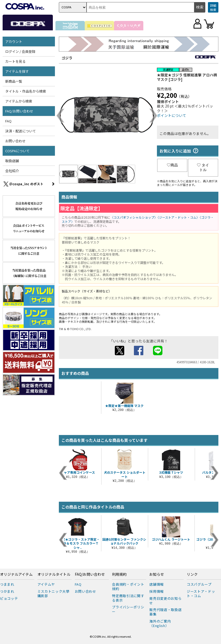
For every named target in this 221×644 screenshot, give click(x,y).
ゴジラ (67, 58)
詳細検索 (213, 7)
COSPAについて (17, 151)
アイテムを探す (17, 71)
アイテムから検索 (19, 101)
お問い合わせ (15, 141)
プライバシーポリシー (128, 609)
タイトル (203, 167)
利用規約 (119, 574)
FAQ (8, 121)
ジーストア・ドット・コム (201, 594)
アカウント (14, 41)
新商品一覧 (14, 81)
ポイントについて (172, 115)
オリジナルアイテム (16, 574)
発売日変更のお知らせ (165, 601)
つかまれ (7, 591)
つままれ (7, 584)
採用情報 (157, 591)
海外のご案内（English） (160, 623)
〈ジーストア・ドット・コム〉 (178, 217)
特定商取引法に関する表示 (128, 598)
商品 (172, 165)
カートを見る (15, 61)
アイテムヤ (46, 584)
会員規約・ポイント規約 (128, 586)
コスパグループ (199, 584)
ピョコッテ (9, 598)
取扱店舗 (12, 161)
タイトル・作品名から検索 (26, 91)
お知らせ (157, 574)
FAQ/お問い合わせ (19, 111)
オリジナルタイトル (54, 574)
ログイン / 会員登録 (20, 51)
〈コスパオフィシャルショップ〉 (134, 217)
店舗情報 (157, 584)
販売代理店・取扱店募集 (165, 612)
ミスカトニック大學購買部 (53, 594)
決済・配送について (21, 131)
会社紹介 (12, 171)
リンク (192, 574)
